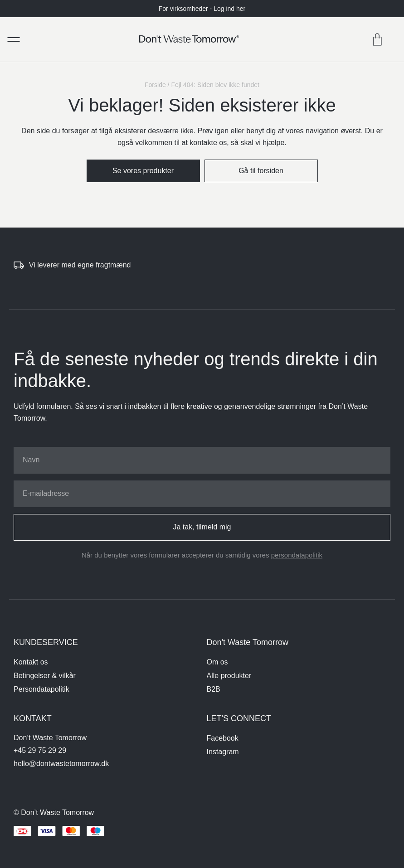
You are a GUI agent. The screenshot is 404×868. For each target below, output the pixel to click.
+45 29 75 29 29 (40, 750)
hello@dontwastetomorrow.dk (61, 764)
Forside (155, 85)
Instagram (223, 752)
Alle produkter (229, 676)
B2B (214, 689)
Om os (217, 662)
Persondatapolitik (41, 689)
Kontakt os (31, 662)
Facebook (223, 738)
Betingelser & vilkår (45, 676)
